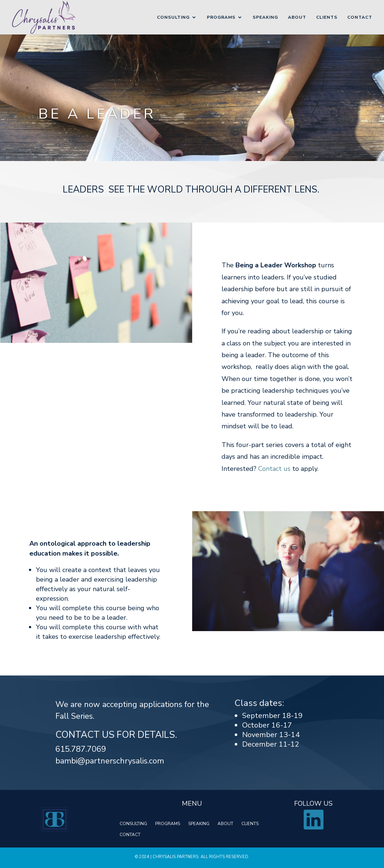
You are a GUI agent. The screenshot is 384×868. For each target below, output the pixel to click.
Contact (360, 17)
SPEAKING (199, 824)
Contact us (274, 469)
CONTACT (130, 835)
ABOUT (225, 824)
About (297, 17)
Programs (221, 17)
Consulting (173, 17)
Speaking (265, 17)
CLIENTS (250, 824)
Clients (327, 17)
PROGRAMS (168, 824)
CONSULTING (133, 824)
